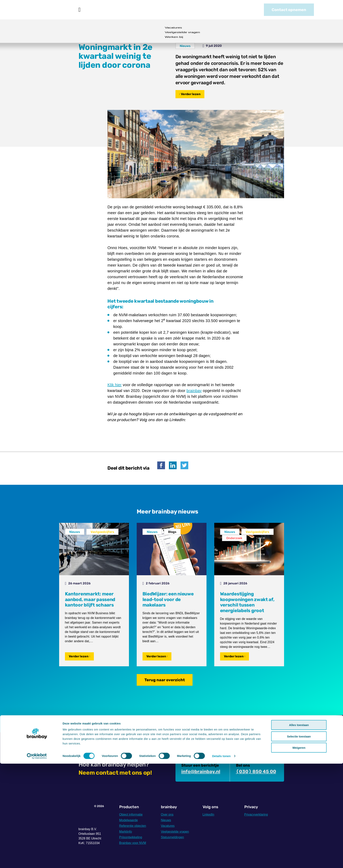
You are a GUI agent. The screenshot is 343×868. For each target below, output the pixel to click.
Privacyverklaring (256, 815)
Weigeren (299, 852)
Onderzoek (234, 538)
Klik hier (114, 385)
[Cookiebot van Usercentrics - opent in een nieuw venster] (37, 860)
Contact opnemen (289, 10)
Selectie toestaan (299, 841)
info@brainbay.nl (201, 772)
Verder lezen (191, 94)
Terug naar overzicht (165, 680)
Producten (99, 10)
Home (80, 10)
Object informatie (131, 815)
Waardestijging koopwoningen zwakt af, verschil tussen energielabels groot (247, 602)
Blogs (172, 532)
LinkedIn (209, 815)
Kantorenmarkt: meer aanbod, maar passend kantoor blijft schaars (90, 600)
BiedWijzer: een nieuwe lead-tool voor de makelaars (168, 600)
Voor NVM (126, 10)
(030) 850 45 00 (256, 772)
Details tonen (221, 860)
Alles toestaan (299, 829)
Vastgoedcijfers (102, 532)
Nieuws (150, 10)
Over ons (175, 10)
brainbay (194, 391)
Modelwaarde (129, 820)
